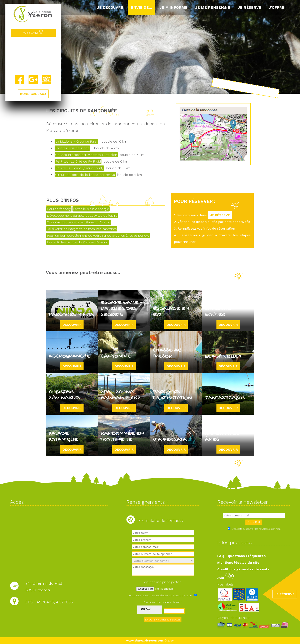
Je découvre (110, 7)
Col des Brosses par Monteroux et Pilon (86, 155)
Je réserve (249, 7)
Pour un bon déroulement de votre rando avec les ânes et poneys (98, 236)
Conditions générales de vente (243, 569)
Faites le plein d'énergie (91, 209)
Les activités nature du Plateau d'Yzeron (77, 242)
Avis (226, 578)
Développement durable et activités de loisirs (82, 216)
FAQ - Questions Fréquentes (241, 556)
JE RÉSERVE (220, 215)
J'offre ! (278, 7)
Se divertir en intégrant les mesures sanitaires (82, 229)
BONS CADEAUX (33, 94)
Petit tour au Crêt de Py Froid (78, 161)
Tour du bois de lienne (72, 148)
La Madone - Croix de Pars (76, 141)
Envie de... (141, 7)
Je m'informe (173, 7)
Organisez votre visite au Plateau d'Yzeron (79, 222)
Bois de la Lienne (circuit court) (79, 168)
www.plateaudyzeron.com (145, 641)
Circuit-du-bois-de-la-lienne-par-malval (85, 175)
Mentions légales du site (238, 563)
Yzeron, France (33, 56)
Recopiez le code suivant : (163, 602)
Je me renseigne (213, 7)
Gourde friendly (59, 209)
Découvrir (72, 325)
